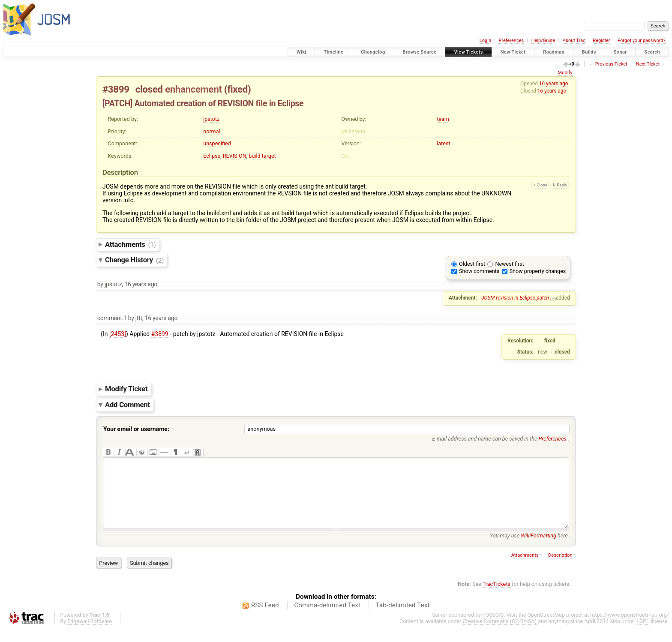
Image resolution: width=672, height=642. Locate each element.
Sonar (620, 52)
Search (652, 52)
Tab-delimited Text (402, 618)
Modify (565, 73)
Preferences (511, 40)
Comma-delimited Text (327, 618)
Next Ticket (648, 64)
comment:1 (112, 318)
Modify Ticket (126, 389)
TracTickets (496, 597)
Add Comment (127, 405)
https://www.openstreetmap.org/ (630, 628)
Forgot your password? (642, 40)
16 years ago (554, 84)
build (254, 156)
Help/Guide (543, 40)
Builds (589, 52)
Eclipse (212, 156)
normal (211, 131)
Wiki (301, 52)
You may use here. (529, 548)
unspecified (217, 143)
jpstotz (211, 119)
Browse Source (420, 52)
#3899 (116, 89)
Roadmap (554, 52)
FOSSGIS (493, 628)
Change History (134, 260)
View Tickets (468, 52)
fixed (237, 89)
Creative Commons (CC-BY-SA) (500, 634)
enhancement (193, 89)
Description (560, 568)
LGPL (643, 634)
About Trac (574, 40)
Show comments (479, 271)
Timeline (333, 52)
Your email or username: (136, 429)
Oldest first (472, 264)
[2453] (118, 334)
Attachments (130, 244)
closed (149, 89)
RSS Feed (265, 618)
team (443, 119)
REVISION (235, 156)
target (269, 156)
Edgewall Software (90, 634)
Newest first (509, 264)
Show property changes (538, 271)
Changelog (373, 52)
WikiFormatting (538, 548)
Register (601, 40)
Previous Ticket (611, 64)
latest (443, 143)
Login (485, 40)
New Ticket (513, 52)
